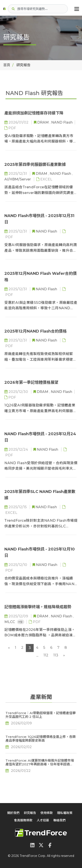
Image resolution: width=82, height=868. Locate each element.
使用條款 (47, 813)
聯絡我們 (59, 820)
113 (56, 655)
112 (46, 655)
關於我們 (13, 813)
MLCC (10, 622)
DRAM (43, 122)
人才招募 (43, 820)
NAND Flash (62, 122)
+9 (21, 622)
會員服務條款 (23, 820)
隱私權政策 (65, 813)
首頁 (7, 65)
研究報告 (30, 813)
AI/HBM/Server (18, 179)
